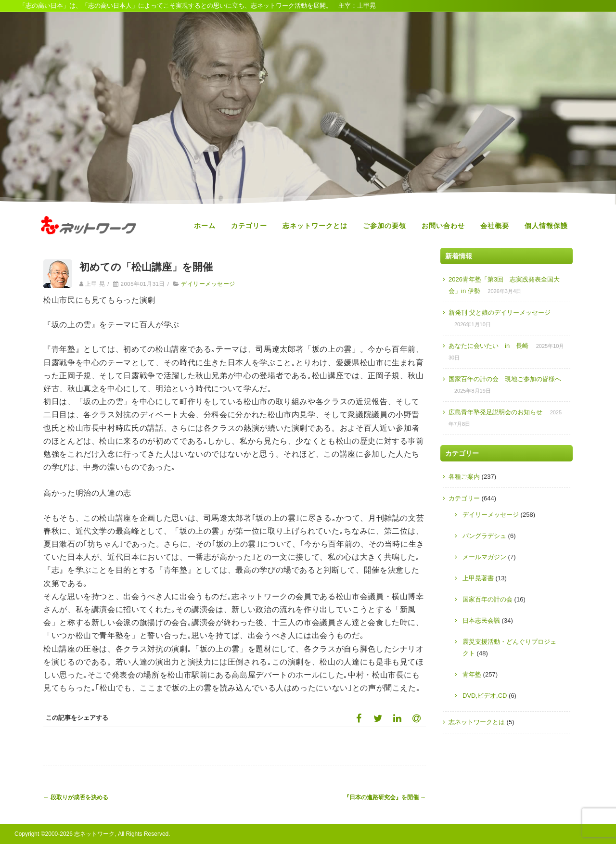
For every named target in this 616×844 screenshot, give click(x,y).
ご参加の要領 (385, 226)
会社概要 (495, 226)
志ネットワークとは (315, 226)
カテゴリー (249, 226)
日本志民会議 (481, 620)
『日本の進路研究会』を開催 (385, 797)
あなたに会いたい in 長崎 (488, 346)
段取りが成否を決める (76, 797)
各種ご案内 (464, 477)
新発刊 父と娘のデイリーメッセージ (500, 313)
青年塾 (472, 674)
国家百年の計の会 (488, 599)
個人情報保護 (546, 226)
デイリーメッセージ (208, 284)
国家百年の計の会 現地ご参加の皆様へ (505, 379)
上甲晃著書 (478, 578)
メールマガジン (484, 557)
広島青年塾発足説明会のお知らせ (495, 412)
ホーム (205, 226)
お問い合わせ (443, 226)
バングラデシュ (484, 536)
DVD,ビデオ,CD (485, 696)
